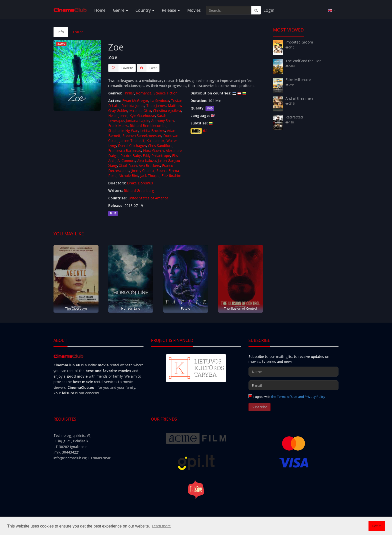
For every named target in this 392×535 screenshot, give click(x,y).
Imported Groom (299, 42)
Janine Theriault (132, 141)
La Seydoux (160, 101)
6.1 (205, 131)
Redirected (294, 117)
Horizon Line (131, 308)
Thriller (128, 93)
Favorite (121, 68)
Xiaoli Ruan (128, 166)
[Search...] (229, 10)
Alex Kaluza (146, 161)
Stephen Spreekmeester (142, 136)
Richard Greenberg (139, 191)
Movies (194, 10)
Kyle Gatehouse (142, 116)
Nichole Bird (128, 176)
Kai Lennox (155, 141)
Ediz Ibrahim (171, 176)
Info (61, 32)
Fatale (186, 308)
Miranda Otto (140, 111)
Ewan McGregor (135, 101)
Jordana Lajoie (137, 121)
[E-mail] (293, 385)
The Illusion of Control (240, 308)
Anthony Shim (162, 121)
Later (147, 68)
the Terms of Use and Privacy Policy (298, 397)
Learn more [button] (161, 526)
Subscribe (259, 407)
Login (269, 10)
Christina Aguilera (167, 111)
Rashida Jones (133, 106)
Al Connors (126, 161)
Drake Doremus (140, 183)
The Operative (76, 308)
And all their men (299, 98)
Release (171, 10)
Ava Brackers (149, 166)
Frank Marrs (118, 126)
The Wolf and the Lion (303, 61)
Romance (144, 93)
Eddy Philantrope (156, 156)
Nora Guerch (153, 151)
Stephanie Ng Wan (123, 131)
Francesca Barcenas (125, 151)
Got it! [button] (377, 526)
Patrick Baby (131, 156)
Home (100, 10)
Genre (120, 10)
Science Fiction (165, 93)
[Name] (293, 372)
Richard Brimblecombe (148, 126)
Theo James (156, 106)
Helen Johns (118, 116)
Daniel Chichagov (132, 146)
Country (145, 10)
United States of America (148, 198)
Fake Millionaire (298, 80)
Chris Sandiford (160, 146)
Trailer (78, 32)
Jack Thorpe (150, 176)
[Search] (256, 10)
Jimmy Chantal (143, 171)
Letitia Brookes (153, 131)
